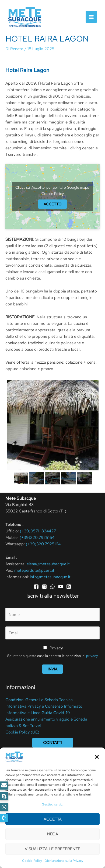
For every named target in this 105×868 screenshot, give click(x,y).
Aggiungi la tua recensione (40, 809)
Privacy (56, 648)
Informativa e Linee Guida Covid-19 (38, 713)
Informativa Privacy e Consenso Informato (44, 706)
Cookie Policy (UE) (22, 732)
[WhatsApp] (52, 587)
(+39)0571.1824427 (38, 531)
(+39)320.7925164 (37, 538)
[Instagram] (44, 587)
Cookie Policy (53, 194)
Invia (52, 669)
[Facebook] (36, 587)
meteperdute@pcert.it (34, 570)
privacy (92, 656)
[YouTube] (61, 587)
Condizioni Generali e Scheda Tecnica (39, 700)
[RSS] (69, 587)
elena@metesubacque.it (48, 564)
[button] (4, 818)
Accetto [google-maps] (52, 204)
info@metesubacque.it (50, 577)
